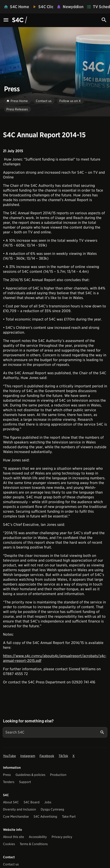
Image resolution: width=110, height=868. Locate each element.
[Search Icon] (104, 20)
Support (25, 782)
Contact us (11, 864)
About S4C (11, 802)
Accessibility (38, 837)
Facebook (47, 756)
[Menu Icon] (6, 20)
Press (7, 775)
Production (58, 775)
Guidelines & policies (30, 775)
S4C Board (32, 802)
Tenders (9, 782)
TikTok (63, 756)
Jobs (48, 802)
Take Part (69, 817)
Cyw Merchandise (16, 817)
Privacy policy (62, 837)
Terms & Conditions (34, 844)
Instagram (28, 756)
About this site (14, 837)
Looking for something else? (28, 721)
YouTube (9, 756)
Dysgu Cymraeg (52, 809)
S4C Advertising (45, 817)
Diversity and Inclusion (19, 809)
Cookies (9, 844)
